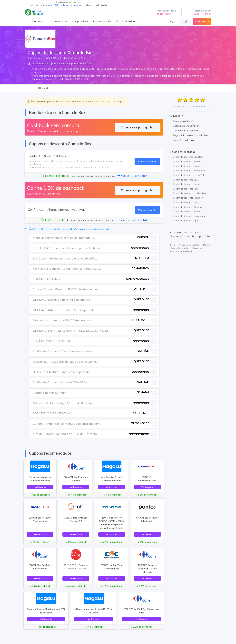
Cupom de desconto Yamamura (188, 207)
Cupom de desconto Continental (189, 216)
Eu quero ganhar (202, 14)
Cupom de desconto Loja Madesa (190, 193)
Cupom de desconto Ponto (186, 189)
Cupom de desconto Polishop (188, 211)
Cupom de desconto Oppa (186, 221)
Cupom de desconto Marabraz (188, 166)
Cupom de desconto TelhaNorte (189, 198)
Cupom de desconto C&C (185, 180)
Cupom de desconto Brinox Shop (189, 170)
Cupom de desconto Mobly (186, 202)
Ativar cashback (147, 161)
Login (185, 21)
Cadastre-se (202, 21)
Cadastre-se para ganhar (138, 127)
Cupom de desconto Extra (186, 184)
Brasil (43, 88)
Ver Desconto (40, 487)
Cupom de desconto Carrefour (188, 157)
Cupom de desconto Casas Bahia (190, 175)
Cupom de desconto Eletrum (187, 161)
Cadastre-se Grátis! (132, 176)
